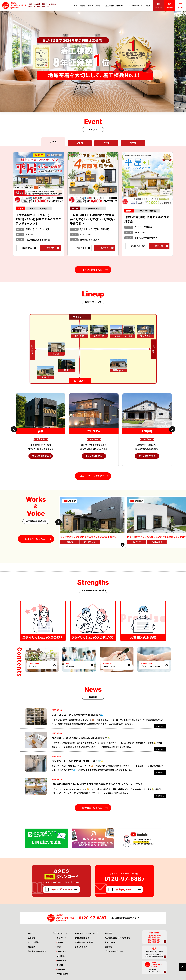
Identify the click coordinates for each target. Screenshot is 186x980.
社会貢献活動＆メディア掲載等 (117, 938)
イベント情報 (79, 6)
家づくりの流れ (81, 947)
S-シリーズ (62, 938)
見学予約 (50, 248)
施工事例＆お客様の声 (115, 6)
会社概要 (108, 933)
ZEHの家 (61, 956)
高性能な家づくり (82, 938)
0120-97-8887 (93, 918)
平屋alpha (62, 960)
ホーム (31, 933)
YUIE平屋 (61, 969)
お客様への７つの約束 (84, 942)
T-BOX (60, 942)
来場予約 (32, 947)
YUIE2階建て (63, 974)
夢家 (59, 947)
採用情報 (108, 947)
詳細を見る (27, 248)
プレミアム (62, 951)
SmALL (60, 965)
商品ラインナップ (95, 6)
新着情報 (32, 938)
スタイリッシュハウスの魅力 (86, 933)
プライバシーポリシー (114, 951)
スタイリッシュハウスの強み (139, 6)
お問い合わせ (110, 942)
